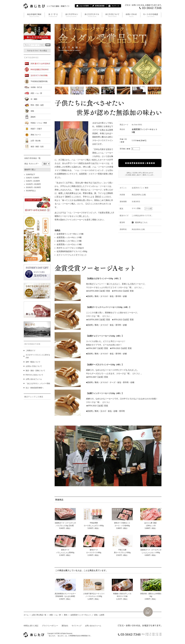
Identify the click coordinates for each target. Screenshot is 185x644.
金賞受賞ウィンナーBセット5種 (70, 234)
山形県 (102, 615)
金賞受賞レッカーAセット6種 (69, 237)
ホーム (26, 615)
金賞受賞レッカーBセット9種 (69, 241)
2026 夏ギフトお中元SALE (40, 64)
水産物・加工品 (36, 87)
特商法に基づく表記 (31, 626)
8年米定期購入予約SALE (40, 70)
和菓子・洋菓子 (36, 129)
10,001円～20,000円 (33, 184)
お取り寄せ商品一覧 (39, 615)
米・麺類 (34, 99)
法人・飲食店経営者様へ (35, 388)
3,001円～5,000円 (33, 178)
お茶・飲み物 (36, 141)
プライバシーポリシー (50, 626)
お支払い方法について (34, 366)
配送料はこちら (141, 222)
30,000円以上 (31, 191)
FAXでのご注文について (35, 375)
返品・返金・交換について (35, 371)
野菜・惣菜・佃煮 (37, 105)
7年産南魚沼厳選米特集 (39, 81)
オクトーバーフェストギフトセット (72, 255)
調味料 (33, 117)
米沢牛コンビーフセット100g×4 (70, 248)
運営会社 (65, 626)
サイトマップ (77, 626)
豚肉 (66, 615)
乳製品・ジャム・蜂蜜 (39, 123)
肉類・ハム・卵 (36, 93)
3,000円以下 (31, 174)
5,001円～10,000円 (33, 181)
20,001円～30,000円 (33, 187)
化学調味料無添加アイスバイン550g (72, 251)
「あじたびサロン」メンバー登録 (38, 383)
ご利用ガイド (31, 351)
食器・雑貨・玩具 (37, 147)
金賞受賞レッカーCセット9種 (69, 244)
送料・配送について (33, 362)
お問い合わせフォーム (34, 379)
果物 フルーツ (36, 135)
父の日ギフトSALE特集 (39, 75)
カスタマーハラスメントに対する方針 (38, 356)
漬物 (32, 111)
